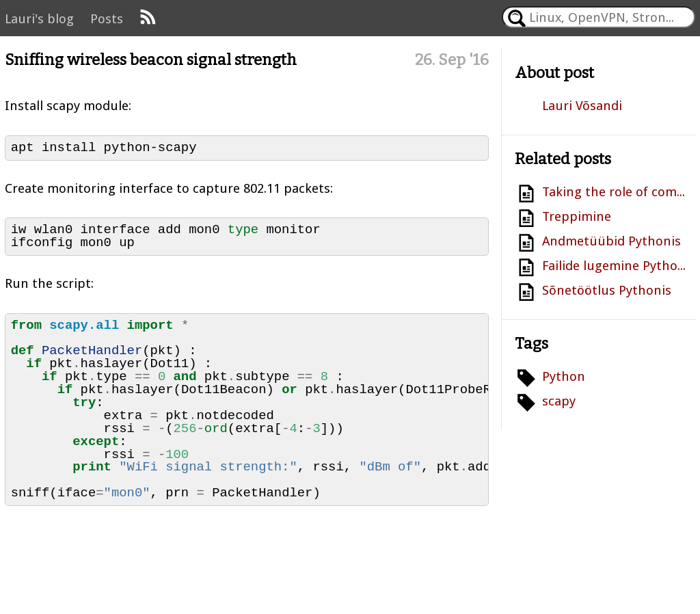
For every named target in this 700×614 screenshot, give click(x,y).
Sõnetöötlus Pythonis (607, 290)
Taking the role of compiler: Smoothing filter (616, 192)
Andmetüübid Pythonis (611, 241)
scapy (559, 401)
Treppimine (577, 216)
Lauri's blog (39, 19)
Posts (107, 19)
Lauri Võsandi (582, 106)
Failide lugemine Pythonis (616, 266)
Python (564, 376)
